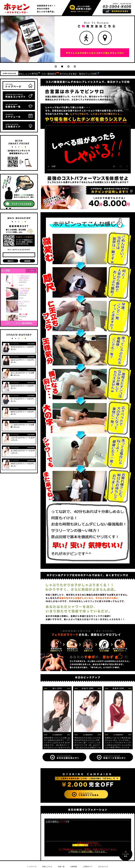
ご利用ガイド (88, 867)
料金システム (47, 867)
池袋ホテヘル (11, 323)
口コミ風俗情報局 (24, 323)
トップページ (32, 867)
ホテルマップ (103, 867)
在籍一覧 (61, 867)
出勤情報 (74, 867)
